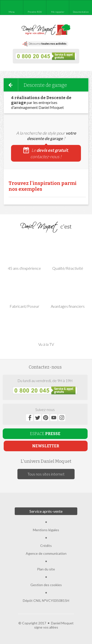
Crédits (46, 546)
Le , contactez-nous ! (46, 153)
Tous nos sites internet (46, 474)
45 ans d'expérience (24, 254)
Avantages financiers (68, 292)
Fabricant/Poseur (24, 292)
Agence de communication (46, 553)
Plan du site (46, 569)
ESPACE (45, 434)
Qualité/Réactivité (68, 254)
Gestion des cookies (46, 585)
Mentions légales (46, 530)
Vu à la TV (46, 330)
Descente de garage (45, 85)
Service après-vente (46, 511)
